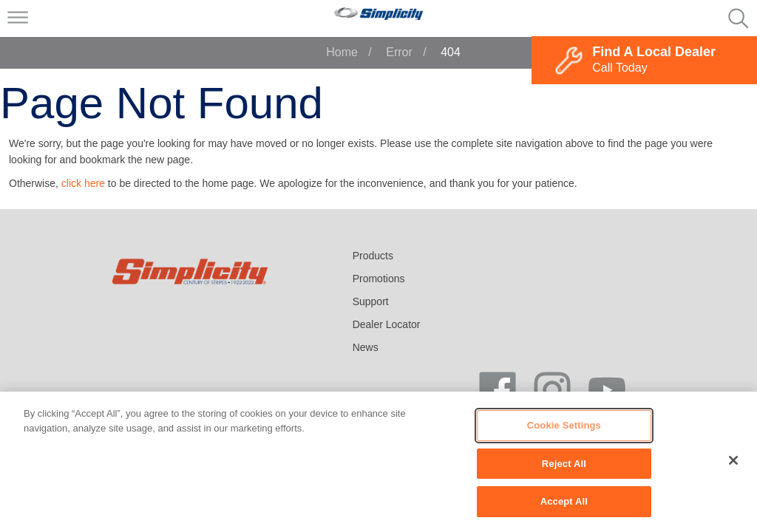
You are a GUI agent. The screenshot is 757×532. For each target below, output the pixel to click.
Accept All (564, 501)
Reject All (564, 464)
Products (373, 256)
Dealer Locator (387, 324)
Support (371, 301)
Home (342, 52)
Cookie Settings (564, 425)
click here (83, 183)
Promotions (379, 279)
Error (399, 52)
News (366, 347)
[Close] (733, 460)
